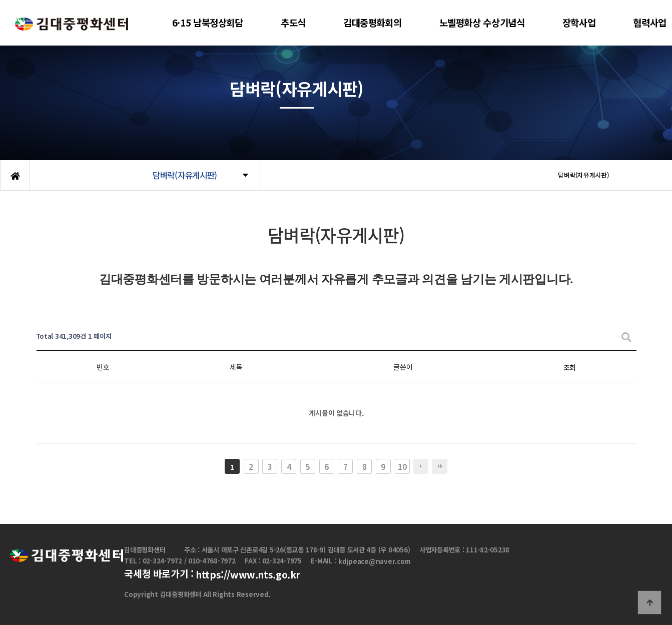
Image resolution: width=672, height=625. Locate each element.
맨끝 (440, 466)
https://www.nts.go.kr (248, 575)
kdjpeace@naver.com (374, 561)
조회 (570, 367)
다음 (421, 466)
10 (402, 466)
